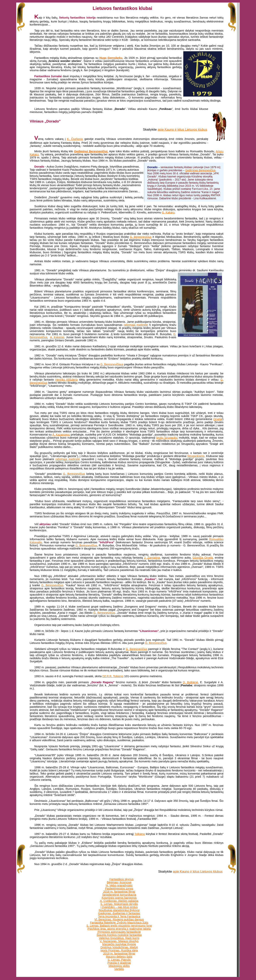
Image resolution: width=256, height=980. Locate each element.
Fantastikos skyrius (122, 879)
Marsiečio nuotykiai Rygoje (119, 944)
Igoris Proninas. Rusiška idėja (119, 950)
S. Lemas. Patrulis (119, 960)
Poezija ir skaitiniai (119, 963)
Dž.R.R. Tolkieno (113, 676)
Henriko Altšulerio (66, 380)
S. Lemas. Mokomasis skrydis (119, 904)
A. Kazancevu (61, 435)
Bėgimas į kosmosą (119, 882)
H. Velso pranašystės (119, 885)
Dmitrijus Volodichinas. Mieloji (119, 947)
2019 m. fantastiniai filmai (119, 953)
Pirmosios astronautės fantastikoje (119, 932)
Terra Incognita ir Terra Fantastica (119, 916)
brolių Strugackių (167, 438)
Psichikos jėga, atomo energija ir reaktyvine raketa (119, 929)
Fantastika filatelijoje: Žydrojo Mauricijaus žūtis (119, 923)
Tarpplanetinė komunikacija (119, 895)
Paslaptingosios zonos (119, 888)
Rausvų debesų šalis (119, 957)
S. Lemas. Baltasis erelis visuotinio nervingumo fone (119, 926)
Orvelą (217, 419)
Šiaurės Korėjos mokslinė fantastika (119, 935)
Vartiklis (119, 969)
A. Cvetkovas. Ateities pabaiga (119, 901)
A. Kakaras (57, 337)
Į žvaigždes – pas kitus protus (119, 907)
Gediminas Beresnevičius (200, 170)
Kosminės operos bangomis (119, 898)
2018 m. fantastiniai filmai (119, 892)
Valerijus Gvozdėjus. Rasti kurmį (119, 938)
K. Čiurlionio (75, 139)
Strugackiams (196, 456)
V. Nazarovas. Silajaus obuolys (119, 941)
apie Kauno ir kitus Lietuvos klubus (182, 130)
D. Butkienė (190, 682)
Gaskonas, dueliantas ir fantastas (119, 913)
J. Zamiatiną (152, 558)
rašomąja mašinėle (136, 325)
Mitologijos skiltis (119, 966)
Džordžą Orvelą (203, 558)
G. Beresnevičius (141, 237)
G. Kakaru (168, 212)
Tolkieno (140, 834)
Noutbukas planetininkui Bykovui (119, 910)
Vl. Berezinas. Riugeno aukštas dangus (119, 919)
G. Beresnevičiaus (112, 364)
